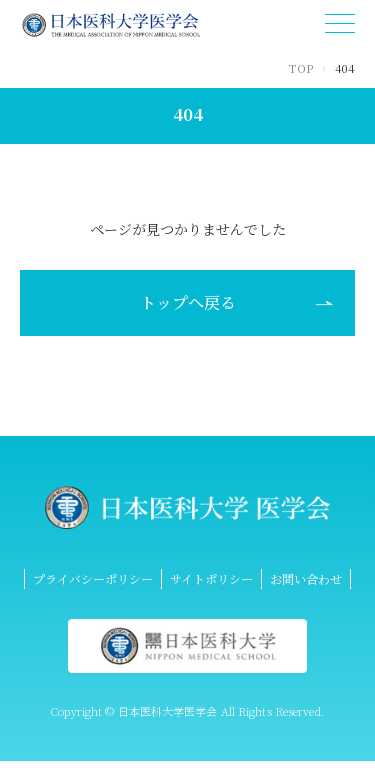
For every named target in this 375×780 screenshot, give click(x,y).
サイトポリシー (211, 578)
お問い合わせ (306, 578)
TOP (301, 68)
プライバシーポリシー (93, 578)
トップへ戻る (188, 302)
